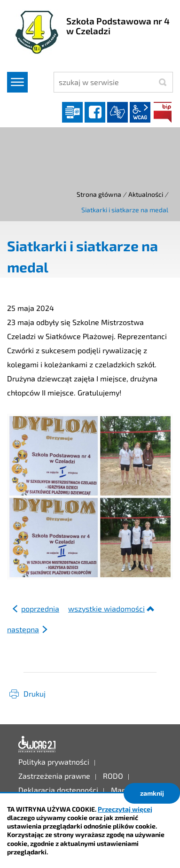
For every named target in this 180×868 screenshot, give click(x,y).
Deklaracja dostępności (37, 744)
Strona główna (99, 194)
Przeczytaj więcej (125, 809)
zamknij (152, 793)
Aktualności (146, 194)
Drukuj (35, 694)
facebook (95, 112)
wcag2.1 (140, 112)
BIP (163, 112)
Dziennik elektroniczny (72, 112)
